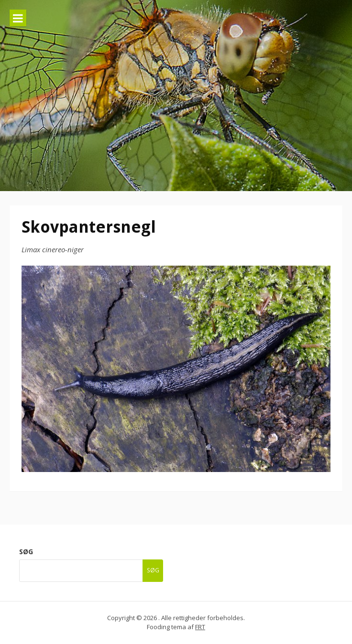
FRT (200, 627)
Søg (26, 552)
